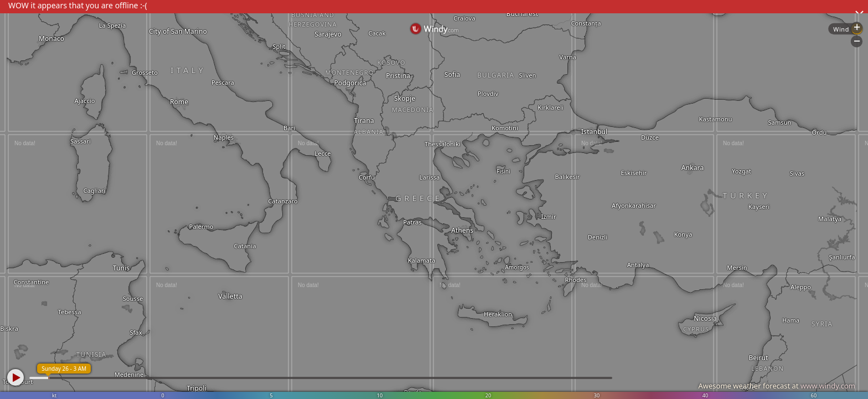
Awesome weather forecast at (777, 386)
